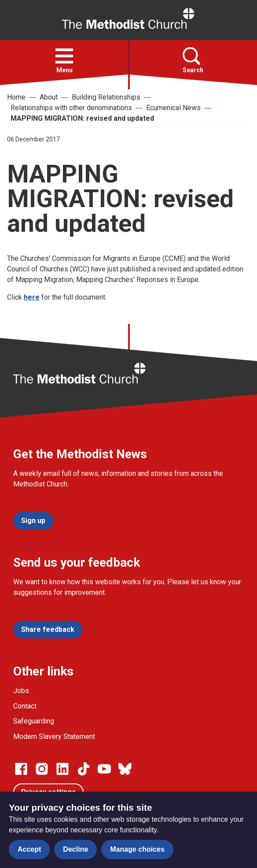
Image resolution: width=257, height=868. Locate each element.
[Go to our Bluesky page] (125, 769)
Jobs (21, 691)
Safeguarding (34, 721)
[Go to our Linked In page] (62, 769)
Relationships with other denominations (71, 108)
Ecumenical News (173, 108)
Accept (29, 849)
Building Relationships (106, 97)
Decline (75, 849)
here (32, 297)
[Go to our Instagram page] (42, 769)
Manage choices (137, 849)
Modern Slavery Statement (54, 736)
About (49, 97)
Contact (25, 706)
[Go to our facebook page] (21, 769)
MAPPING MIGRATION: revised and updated (82, 118)
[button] (64, 56)
